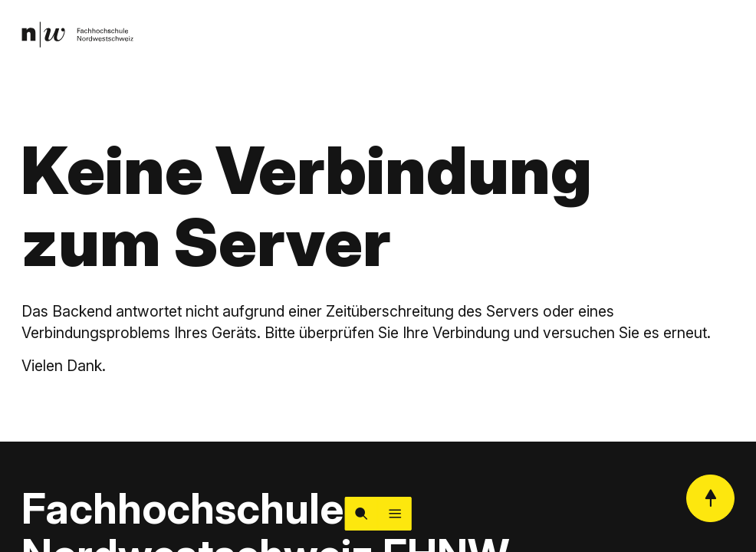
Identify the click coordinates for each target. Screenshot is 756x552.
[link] (77, 34)
